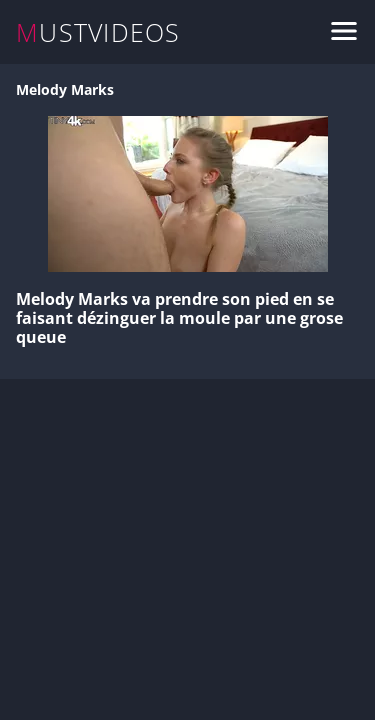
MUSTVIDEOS (98, 32)
